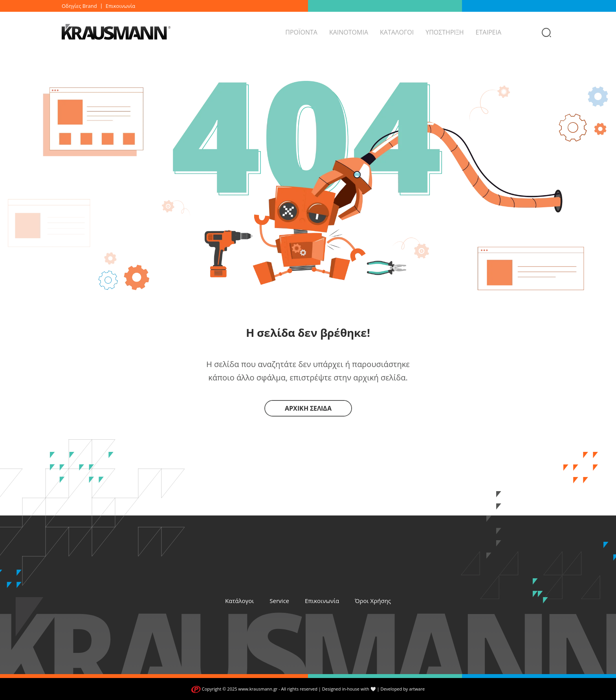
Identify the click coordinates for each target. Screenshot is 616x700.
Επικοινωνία (121, 6)
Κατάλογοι (239, 601)
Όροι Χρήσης (373, 601)
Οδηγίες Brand (79, 6)
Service (279, 601)
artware (417, 689)
